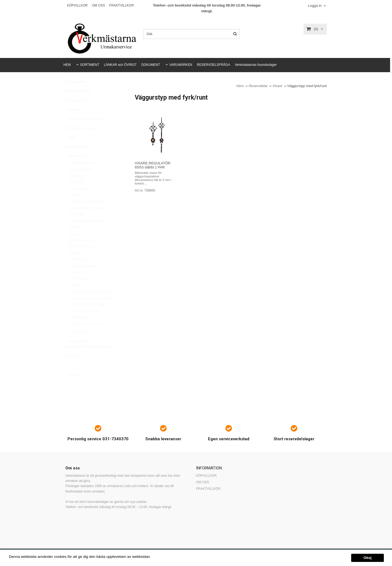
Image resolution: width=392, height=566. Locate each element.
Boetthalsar (76, 195)
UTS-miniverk (81, 330)
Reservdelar (76, 169)
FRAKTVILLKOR (121, 5)
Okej (367, 558)
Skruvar (74, 247)
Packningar (76, 227)
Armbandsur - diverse (85, 176)
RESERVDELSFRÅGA (213, 65)
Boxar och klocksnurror (84, 132)
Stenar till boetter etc (82, 253)
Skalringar (75, 240)
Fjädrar (73, 208)
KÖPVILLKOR (77, 5)
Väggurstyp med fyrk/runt (89, 336)
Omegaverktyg (76, 113)
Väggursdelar (79, 344)
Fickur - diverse (79, 202)
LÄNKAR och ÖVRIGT (120, 65)
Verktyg (72, 387)
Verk (70, 378)
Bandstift (76, 189)
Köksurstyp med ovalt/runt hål (92, 304)
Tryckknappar (78, 272)
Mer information (165, 557)
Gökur (76, 298)
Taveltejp (74, 266)
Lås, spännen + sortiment (87, 221)
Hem (240, 86)
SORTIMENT (90, 65)
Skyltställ (72, 369)
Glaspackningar (77, 160)
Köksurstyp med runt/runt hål (91, 311)
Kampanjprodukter (79, 104)
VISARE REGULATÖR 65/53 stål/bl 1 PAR (153, 165)
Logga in (315, 6)
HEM (67, 65)
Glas (70, 150)
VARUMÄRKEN (181, 65)
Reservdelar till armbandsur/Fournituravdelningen (90, 357)
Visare (74, 285)
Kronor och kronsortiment (87, 214)
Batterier (73, 122)
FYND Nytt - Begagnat (82, 141)
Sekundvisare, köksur (86, 324)
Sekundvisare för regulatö (89, 317)
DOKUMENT (151, 65)
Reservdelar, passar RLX (87, 234)
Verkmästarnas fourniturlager (256, 65)
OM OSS (99, 5)
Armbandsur (80, 291)
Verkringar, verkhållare (83, 279)
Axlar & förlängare (81, 182)
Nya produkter (76, 95)
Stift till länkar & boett (83, 259)
